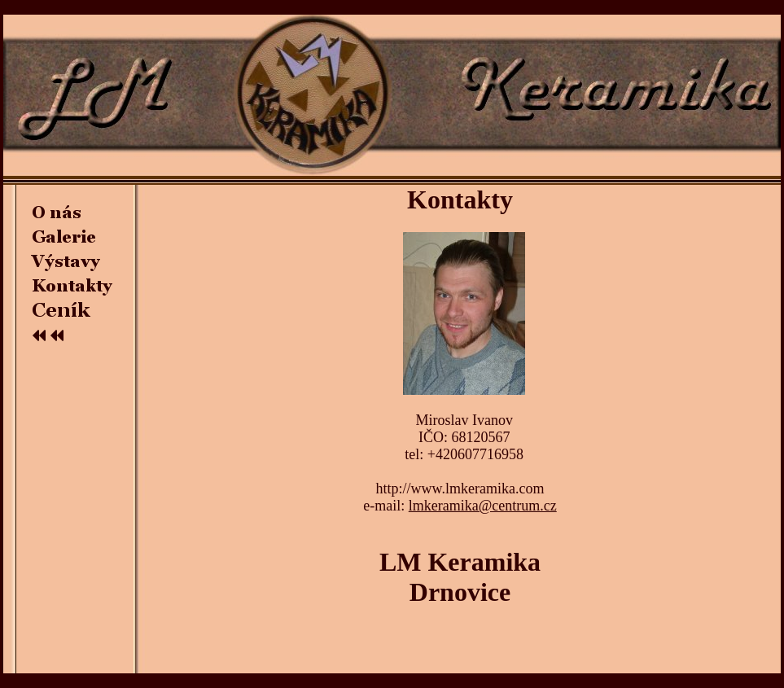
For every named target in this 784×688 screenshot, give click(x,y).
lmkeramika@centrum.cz (483, 506)
